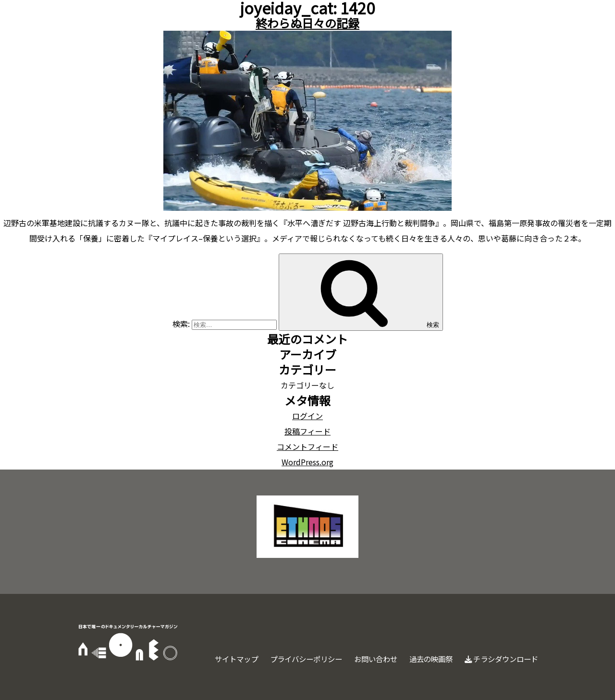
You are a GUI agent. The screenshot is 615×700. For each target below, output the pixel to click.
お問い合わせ (366, 659)
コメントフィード (307, 447)
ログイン (307, 416)
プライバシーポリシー (293, 659)
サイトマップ (219, 659)
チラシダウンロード (499, 659)
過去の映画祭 (424, 659)
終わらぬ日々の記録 (307, 23)
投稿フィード (307, 431)
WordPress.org (307, 462)
